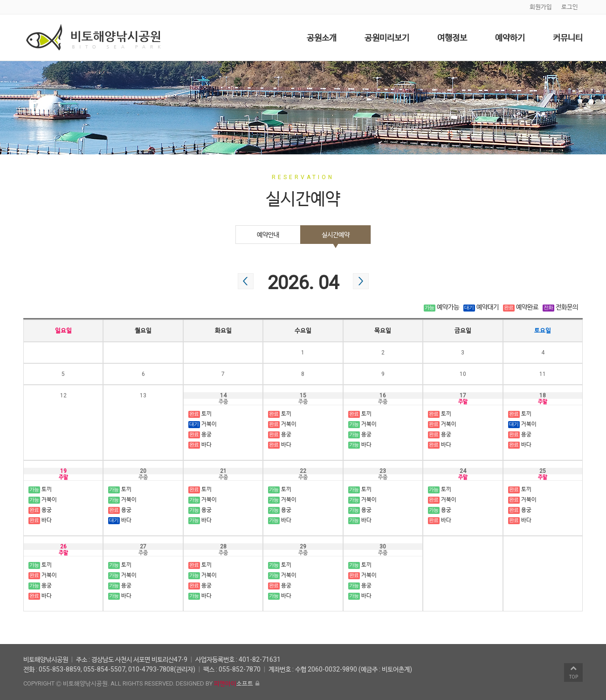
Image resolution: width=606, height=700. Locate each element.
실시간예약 (336, 235)
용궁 (200, 435)
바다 (200, 445)
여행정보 (452, 38)
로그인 (570, 7)
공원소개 (322, 38)
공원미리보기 (387, 38)
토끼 (200, 414)
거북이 (203, 424)
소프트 (234, 683)
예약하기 (510, 38)
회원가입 (541, 7)
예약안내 (268, 235)
